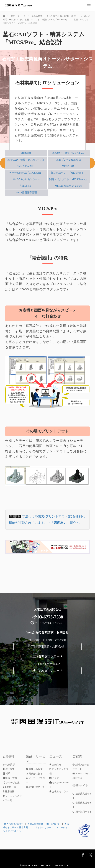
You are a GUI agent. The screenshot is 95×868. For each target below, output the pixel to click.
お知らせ (56, 765)
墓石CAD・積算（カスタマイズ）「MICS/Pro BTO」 (26, 163)
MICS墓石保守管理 (26, 193)
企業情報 (9, 756)
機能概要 (26, 153)
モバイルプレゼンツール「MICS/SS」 (26, 183)
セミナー (56, 778)
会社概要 (9, 769)
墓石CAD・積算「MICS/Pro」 (69, 153)
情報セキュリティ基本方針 (18, 827)
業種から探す (35, 769)
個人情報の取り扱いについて (47, 824)
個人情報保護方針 (13, 824)
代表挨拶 (9, 765)
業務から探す (35, 774)
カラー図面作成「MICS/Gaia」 (26, 173)
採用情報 (9, 791)
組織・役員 (10, 778)
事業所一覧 (10, 787)
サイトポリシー (49, 827)
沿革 (7, 773)
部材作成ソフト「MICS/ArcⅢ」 (69, 173)
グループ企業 (12, 783)
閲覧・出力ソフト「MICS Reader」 (69, 179)
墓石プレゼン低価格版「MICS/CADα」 (69, 163)
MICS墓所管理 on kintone (69, 186)
